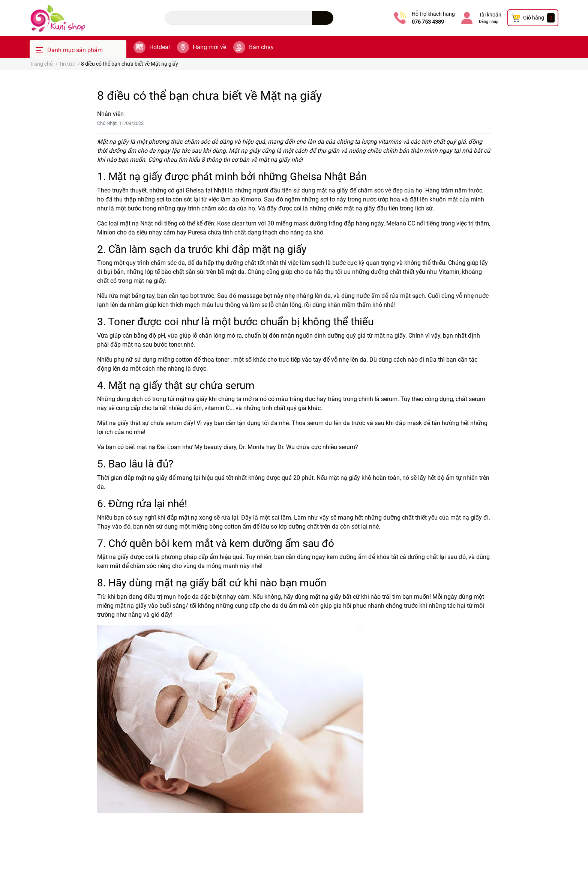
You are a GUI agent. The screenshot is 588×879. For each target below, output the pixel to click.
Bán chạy (261, 47)
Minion (106, 232)
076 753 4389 (428, 22)
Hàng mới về (209, 47)
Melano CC (401, 223)
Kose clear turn (237, 223)
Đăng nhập (489, 22)
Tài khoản (490, 15)
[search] (323, 18)
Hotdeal (160, 47)
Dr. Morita (252, 447)
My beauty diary (215, 447)
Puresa (197, 232)
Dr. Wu (286, 447)
